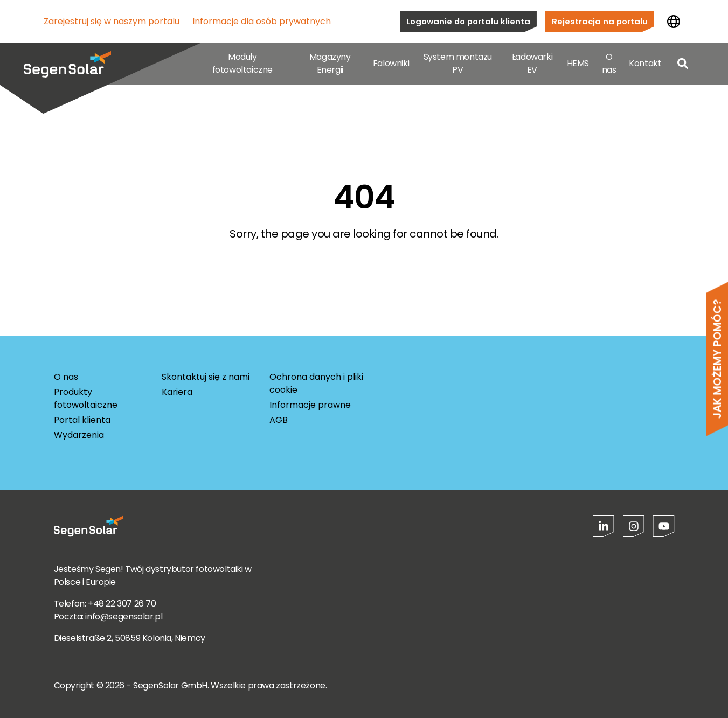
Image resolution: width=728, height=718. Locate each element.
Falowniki (391, 64)
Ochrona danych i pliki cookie (316, 383)
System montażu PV (458, 64)
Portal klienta (82, 420)
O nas (609, 64)
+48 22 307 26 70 (122, 604)
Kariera (177, 392)
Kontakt (645, 64)
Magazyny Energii (330, 64)
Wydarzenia (79, 435)
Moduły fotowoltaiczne (242, 64)
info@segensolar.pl (124, 616)
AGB (279, 420)
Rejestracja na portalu (600, 21)
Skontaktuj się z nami (206, 377)
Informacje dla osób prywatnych (262, 21)
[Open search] (683, 65)
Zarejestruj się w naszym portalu (112, 21)
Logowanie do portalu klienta (468, 21)
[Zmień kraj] (674, 22)
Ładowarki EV (532, 64)
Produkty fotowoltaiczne (86, 398)
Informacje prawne (310, 405)
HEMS (578, 64)
